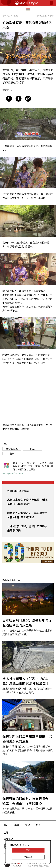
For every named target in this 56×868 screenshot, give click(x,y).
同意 (28, 850)
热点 (38, 825)
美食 (17, 825)
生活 (6, 832)
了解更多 (28, 857)
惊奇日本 (7, 90)
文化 (27, 825)
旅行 (6, 825)
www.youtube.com (13, 473)
